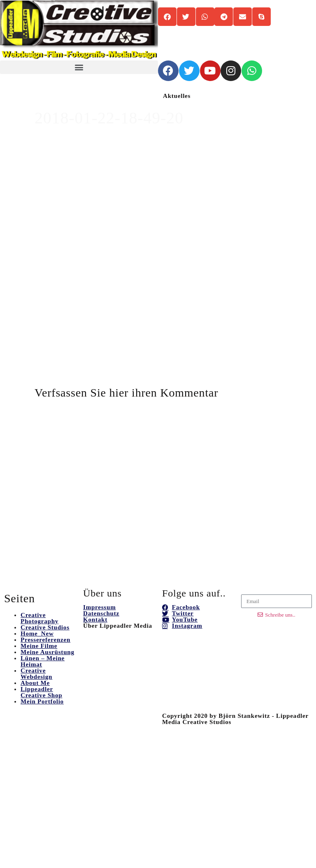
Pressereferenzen (45, 640)
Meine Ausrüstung (48, 652)
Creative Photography (39, 618)
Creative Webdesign (36, 674)
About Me (35, 683)
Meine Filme (39, 646)
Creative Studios (45, 627)
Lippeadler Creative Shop (41, 692)
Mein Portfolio (42, 701)
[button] (79, 67)
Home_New (37, 634)
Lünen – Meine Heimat (43, 661)
